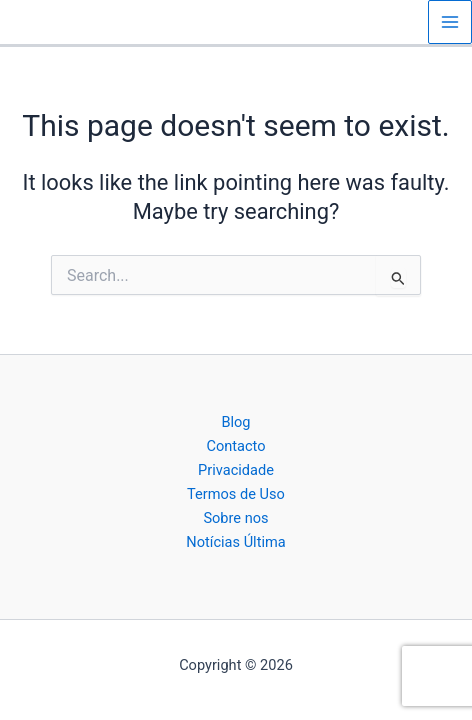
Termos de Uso (236, 494)
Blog (235, 422)
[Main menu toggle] (450, 22)
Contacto (235, 446)
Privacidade (236, 470)
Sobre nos (235, 518)
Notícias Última (235, 542)
